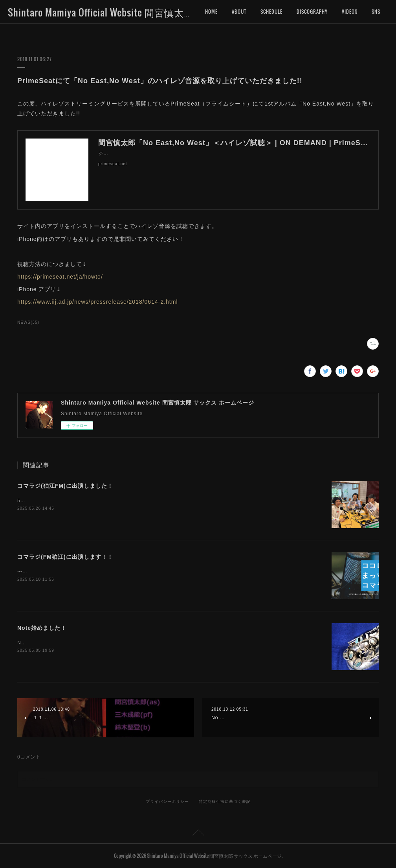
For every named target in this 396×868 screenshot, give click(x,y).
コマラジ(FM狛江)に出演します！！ (65, 557)
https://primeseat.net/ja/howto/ (60, 277)
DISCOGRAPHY (312, 12)
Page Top (198, 834)
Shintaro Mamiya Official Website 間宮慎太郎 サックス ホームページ (154, 12)
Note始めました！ (42, 628)
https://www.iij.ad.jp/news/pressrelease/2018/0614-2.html (98, 302)
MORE (348, 12)
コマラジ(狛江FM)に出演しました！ (65, 486)
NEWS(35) (28, 322)
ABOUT (239, 12)
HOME (211, 12)
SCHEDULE (271, 12)
